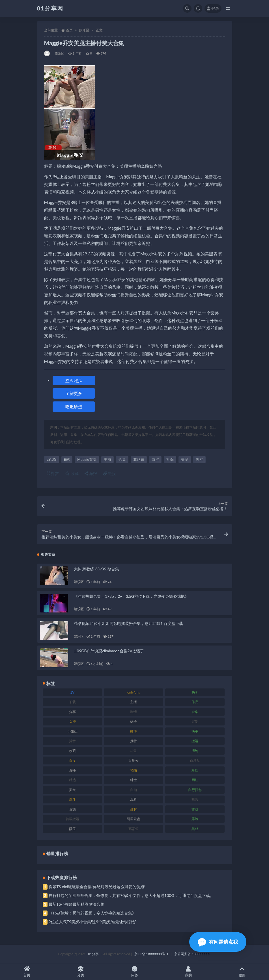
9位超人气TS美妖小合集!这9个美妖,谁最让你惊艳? (93, 922)
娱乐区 (84, 30)
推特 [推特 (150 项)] (134, 741)
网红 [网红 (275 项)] (195, 780)
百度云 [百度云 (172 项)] (134, 760)
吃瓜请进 (74, 407)
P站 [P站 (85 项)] (195, 692)
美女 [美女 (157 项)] (72, 790)
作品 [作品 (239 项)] (195, 702)
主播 (107, 459)
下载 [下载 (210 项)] (72, 702)
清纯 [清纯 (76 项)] (195, 751)
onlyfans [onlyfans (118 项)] (134, 692)
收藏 (72, 473)
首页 (69, 30)
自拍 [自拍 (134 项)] (134, 790)
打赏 (53, 473)
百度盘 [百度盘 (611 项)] (195, 760)
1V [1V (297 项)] (72, 692)
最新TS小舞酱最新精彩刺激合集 (77, 904)
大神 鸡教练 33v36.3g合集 (96, 569)
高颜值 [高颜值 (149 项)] (134, 829)
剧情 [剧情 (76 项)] (134, 712)
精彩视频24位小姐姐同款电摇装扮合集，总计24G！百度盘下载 (129, 623)
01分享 (93, 954)
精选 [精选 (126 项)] (72, 780)
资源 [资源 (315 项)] (72, 809)
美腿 (185, 459)
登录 (213, 8)
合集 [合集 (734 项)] (195, 712)
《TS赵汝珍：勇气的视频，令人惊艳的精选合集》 (92, 913)
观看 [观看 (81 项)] (134, 799)
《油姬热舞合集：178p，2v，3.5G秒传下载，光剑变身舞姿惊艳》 (131, 596)
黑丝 (199, 459)
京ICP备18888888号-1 (151, 954)
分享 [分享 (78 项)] (72, 712)
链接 (110, 473)
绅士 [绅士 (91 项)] (134, 780)
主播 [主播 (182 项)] (134, 702)
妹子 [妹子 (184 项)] (134, 721)
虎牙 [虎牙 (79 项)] (72, 799)
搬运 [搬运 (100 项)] (195, 741)
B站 (67, 459)
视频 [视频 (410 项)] (195, 799)
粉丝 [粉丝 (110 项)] (195, 770)
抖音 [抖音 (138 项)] (72, 741)
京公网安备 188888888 (192, 954)
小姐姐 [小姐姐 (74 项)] (72, 731)
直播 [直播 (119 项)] (72, 770)
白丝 (155, 459)
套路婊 (139, 459)
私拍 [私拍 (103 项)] (134, 770)
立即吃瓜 (74, 381)
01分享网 (50, 8)
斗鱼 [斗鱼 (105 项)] (134, 751)
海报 (91, 473)
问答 (134, 972)
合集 (122, 459)
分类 (81, 972)
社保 (170, 459)
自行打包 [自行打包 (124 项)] (195, 790)
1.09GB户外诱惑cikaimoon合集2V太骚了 (109, 651)
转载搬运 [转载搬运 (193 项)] (72, 819)
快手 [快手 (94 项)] (195, 731)
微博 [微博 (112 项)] (134, 731)
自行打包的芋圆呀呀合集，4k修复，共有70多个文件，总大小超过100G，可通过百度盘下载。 (131, 895)
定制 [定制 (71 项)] (195, 721)
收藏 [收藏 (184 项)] (72, 751)
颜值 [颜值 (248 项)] (72, 829)
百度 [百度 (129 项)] (72, 760)
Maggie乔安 (87, 459)
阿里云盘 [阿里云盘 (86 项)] (134, 819)
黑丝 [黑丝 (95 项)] (195, 829)
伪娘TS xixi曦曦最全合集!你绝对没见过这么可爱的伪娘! (97, 887)
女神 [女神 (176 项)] (72, 721)
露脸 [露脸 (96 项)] (195, 819)
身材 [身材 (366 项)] (134, 809)
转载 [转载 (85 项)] (195, 809)
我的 (188, 972)
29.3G (52, 459)
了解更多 (74, 393)
